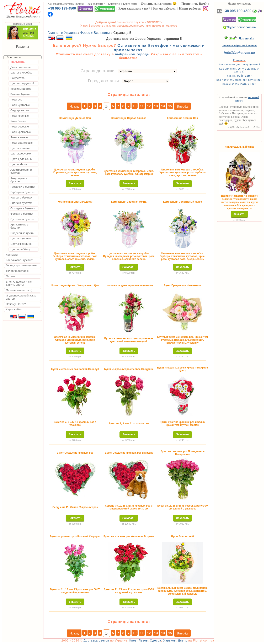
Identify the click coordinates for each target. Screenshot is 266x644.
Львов (143, 640)
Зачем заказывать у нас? (134, 9)
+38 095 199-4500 (62, 8)
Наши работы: (190, 8)
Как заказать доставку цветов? (66, 4)
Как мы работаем (164, 9)
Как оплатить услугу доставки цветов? (239, 70)
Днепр (183, 640)
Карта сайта (130, 4)
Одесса (155, 640)
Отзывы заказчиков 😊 (159, 4)
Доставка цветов (96, 640)
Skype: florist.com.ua (239, 27)
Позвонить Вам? (194, 4)
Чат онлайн (239, 39)
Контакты (114, 4)
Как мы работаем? (239, 76)
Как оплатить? (96, 4)
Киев (133, 640)
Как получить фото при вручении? (239, 80)
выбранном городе (132, 54)
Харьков (169, 640)
